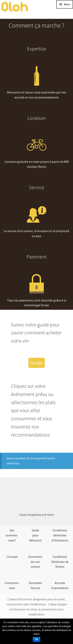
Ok (36, 640)
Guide (37, 363)
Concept (12, 557)
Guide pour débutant (35, 535)
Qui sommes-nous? (12, 535)
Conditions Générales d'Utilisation (60, 535)
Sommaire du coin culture (35, 562)
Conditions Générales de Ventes (60, 562)
